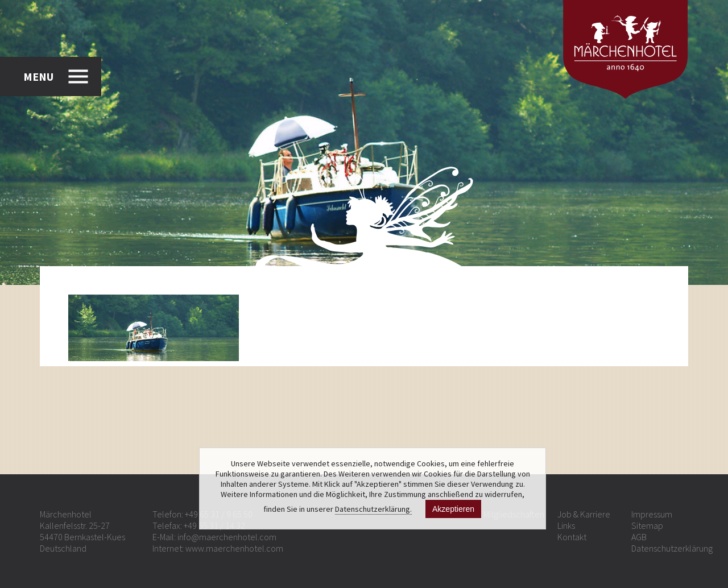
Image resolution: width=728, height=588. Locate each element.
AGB (639, 537)
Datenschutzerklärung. (373, 509)
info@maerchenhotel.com (227, 537)
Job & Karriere (584, 514)
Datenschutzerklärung (672, 548)
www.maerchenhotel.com (234, 548)
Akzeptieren (453, 509)
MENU (38, 76)
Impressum (652, 514)
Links (566, 525)
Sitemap (647, 525)
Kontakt (572, 537)
